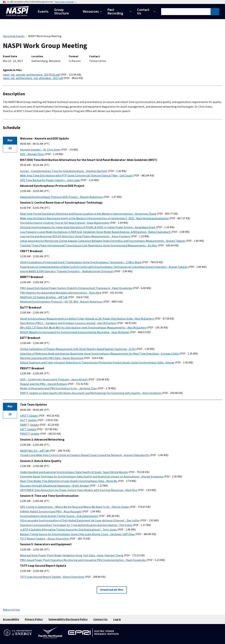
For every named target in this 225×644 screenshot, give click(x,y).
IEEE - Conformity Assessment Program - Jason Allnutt (54, 380)
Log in (117, 619)
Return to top (11, 610)
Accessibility (11, 619)
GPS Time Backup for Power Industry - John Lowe (50, 180)
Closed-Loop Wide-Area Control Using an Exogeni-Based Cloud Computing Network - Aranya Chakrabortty (85, 455)
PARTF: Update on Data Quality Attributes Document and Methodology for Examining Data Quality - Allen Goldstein (91, 393)
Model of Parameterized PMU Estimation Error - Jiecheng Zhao (58, 388)
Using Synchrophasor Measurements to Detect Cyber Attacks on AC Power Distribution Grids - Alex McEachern (87, 319)
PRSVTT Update (30, 434)
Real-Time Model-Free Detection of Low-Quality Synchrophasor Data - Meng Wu (69, 481)
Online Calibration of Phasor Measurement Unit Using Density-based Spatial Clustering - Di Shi (78, 349)
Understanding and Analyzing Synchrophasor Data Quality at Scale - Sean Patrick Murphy (74, 472)
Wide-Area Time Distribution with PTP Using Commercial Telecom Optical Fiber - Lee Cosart (76, 176)
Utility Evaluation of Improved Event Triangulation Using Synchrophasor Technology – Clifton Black (81, 262)
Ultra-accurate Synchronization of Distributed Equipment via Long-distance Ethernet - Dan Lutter (80, 521)
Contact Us (100, 619)
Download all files (112, 590)
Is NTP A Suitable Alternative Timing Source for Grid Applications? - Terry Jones (68, 530)
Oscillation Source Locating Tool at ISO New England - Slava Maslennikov (65, 223)
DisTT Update (28, 420)
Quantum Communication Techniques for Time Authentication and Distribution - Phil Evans (76, 525)
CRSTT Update (29, 416)
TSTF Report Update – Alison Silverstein (44, 539)
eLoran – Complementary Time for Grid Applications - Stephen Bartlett (64, 171)
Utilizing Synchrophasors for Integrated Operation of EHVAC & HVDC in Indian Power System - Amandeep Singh (88, 227)
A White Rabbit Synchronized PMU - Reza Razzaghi (51, 512)
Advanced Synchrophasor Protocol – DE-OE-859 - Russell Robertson (61, 302)
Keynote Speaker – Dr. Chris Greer (40, 150)
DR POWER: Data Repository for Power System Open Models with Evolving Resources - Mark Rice (79, 490)
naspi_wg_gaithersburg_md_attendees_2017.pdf (33, 78)
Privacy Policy (34, 619)
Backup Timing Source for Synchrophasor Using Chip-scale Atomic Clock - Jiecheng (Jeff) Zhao (77, 534)
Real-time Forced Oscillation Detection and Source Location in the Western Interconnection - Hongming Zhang (88, 214)
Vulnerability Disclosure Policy (68, 619)
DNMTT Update (29, 425)
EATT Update (28, 429)
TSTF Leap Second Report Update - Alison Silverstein (52, 577)
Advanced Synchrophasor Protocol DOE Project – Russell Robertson (61, 197)
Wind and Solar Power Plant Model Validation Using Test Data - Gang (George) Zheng (72, 555)
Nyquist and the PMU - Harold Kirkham (44, 384)
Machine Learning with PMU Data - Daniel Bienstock (52, 358)
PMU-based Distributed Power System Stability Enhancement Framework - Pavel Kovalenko (76, 288)
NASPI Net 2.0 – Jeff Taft (34, 451)
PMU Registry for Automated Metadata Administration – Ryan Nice (61, 293)
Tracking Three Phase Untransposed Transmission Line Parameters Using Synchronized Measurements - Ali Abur (89, 246)
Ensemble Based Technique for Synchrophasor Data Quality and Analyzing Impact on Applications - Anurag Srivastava (92, 477)
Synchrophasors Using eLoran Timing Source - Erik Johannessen (59, 516)
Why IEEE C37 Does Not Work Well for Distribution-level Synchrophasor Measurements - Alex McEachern (83, 328)
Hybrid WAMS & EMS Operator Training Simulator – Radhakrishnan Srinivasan (67, 271)
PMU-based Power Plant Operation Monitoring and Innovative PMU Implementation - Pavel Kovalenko (83, 560)
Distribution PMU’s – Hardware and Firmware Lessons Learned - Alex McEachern (68, 323)
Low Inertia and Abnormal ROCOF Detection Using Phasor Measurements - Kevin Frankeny (75, 236)
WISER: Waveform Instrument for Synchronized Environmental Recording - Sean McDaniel (75, 332)
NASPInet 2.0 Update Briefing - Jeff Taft (44, 297)
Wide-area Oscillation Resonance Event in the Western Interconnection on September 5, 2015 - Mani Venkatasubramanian (94, 218)
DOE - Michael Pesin (32, 154)
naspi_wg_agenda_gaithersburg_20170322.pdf (31, 75)
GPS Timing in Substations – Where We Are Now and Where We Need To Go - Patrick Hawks (75, 507)
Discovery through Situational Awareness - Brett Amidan (55, 486)
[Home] (17, 17)
